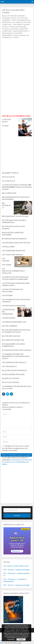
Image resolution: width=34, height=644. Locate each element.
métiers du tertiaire (20, 35)
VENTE (16, 38)
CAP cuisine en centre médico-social (16, 566)
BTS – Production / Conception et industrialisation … (15, 580)
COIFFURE (24, 18)
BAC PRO (7, 16)
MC (28, 35)
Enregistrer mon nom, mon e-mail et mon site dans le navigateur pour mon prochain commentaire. (16, 448)
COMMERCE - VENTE (9, 20)
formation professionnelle (17, 27)
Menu (2, 2)
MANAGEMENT (7, 35)
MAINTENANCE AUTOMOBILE (12, 33)
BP (12, 18)
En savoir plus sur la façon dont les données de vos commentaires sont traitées (17, 462)
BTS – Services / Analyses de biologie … (17, 570)
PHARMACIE (6, 38)
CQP (13, 22)
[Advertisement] (17, 57)
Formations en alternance (11, 29)
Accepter (21, 639)
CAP (18, 18)
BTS (15, 18)
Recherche (17, 516)
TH (12, 38)
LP (28, 31)
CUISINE (18, 22)
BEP (12, 16)
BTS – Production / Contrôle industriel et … (16, 574)
